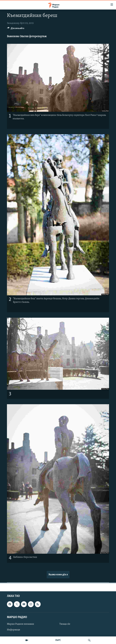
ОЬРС (58, 640)
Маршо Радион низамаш (20, 624)
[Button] (16, 29)
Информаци (14, 630)
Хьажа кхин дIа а (58, 575)
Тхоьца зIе (65, 624)
